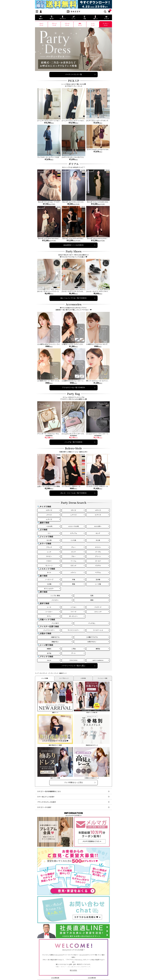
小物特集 (83, 678)
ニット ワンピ (93, 24)
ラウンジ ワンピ (54, 24)
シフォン (73, 607)
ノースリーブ (49, 579)
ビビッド (73, 566)
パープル (98, 552)
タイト (49, 573)
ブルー (73, 556)
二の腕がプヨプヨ (92, 637)
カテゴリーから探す (44, 807)
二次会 (73, 649)
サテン (49, 616)
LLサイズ (73, 515)
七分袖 (49, 584)
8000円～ (98, 526)
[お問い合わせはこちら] (73, 922)
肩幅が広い (55, 642)
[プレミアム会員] (55, 846)
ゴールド (98, 561)
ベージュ (73, 561)
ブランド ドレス (67, 24)
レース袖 (98, 584)
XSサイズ (49, 510)
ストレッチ (98, 612)
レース (49, 607)
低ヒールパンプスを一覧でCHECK (73, 298)
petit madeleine (98, 660)
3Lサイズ (98, 515)
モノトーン (49, 566)
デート (73, 653)
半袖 (73, 579)
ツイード (73, 612)
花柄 (92, 596)
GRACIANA (73, 660)
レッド (49, 552)
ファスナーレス (98, 630)
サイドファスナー (73, 630)
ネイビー (49, 556)
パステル (98, 566)
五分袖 (98, 579)
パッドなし (92, 623)
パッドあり (55, 623)
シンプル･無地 (55, 596)
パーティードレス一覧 (73, 74)
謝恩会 (98, 649)
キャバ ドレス (41, 24)
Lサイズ (49, 515)
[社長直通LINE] (73, 937)
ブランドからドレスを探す (47, 802)
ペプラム (98, 573)
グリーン (98, 556)
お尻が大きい (92, 642)
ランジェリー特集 (102, 678)
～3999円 (49, 526)
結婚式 (49, 649)
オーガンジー (73, 616)
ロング (98, 533)
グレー (73, 547)
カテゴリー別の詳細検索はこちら (49, 791)
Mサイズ (98, 510)
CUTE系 (73, 540)
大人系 (98, 540)
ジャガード (98, 607)
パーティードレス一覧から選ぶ (73, 666)
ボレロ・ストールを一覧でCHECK (73, 493)
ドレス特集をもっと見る (73, 782)
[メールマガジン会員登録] (92, 846)
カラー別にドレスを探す (46, 797)
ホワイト (98, 547)
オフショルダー (49, 589)
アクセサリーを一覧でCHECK (73, 387)
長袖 (73, 584)
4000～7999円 (73, 526)
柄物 (92, 600)
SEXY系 (49, 540)
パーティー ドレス (106, 24)
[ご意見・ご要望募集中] (73, 894)
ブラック (49, 547)
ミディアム (73, 533)
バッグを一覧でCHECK (73, 442)
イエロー (49, 561)
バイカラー (55, 600)
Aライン (73, 573)
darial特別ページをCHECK (73, 245)
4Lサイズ (49, 519)
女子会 (49, 653)
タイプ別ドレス (64, 678)
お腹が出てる (55, 637)
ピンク (73, 552)
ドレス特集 (45, 678)
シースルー (49, 612)
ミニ (49, 533)
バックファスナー (49, 630)
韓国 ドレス (80, 24)
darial (49, 660)
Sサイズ (73, 510)
